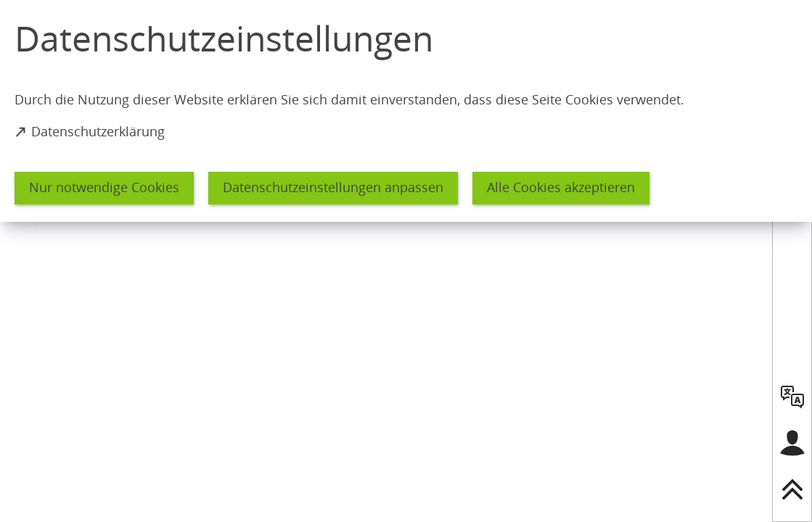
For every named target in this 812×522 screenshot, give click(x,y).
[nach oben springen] (792, 489)
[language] (792, 397)
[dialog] (406, 111)
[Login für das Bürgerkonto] (792, 443)
